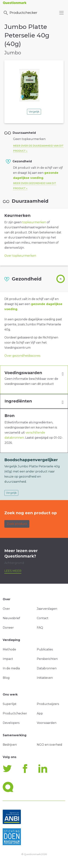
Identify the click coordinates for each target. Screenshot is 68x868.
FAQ (40, 628)
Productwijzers (48, 704)
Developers (11, 723)
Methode (9, 649)
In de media (11, 668)
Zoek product (17, 524)
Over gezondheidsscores (22, 356)
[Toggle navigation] (61, 13)
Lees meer (13, 571)
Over (6, 609)
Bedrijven (10, 745)
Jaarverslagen (47, 609)
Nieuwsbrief (11, 618)
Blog (6, 678)
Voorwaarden (47, 723)
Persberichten (47, 659)
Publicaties (45, 649)
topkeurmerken (34, 222)
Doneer (8, 628)
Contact (43, 618)
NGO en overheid (50, 745)
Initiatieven (45, 678)
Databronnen (47, 668)
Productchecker (20, 13)
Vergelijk (34, 112)
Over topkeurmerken (20, 256)
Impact (8, 659)
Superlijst (10, 704)
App (40, 713)
